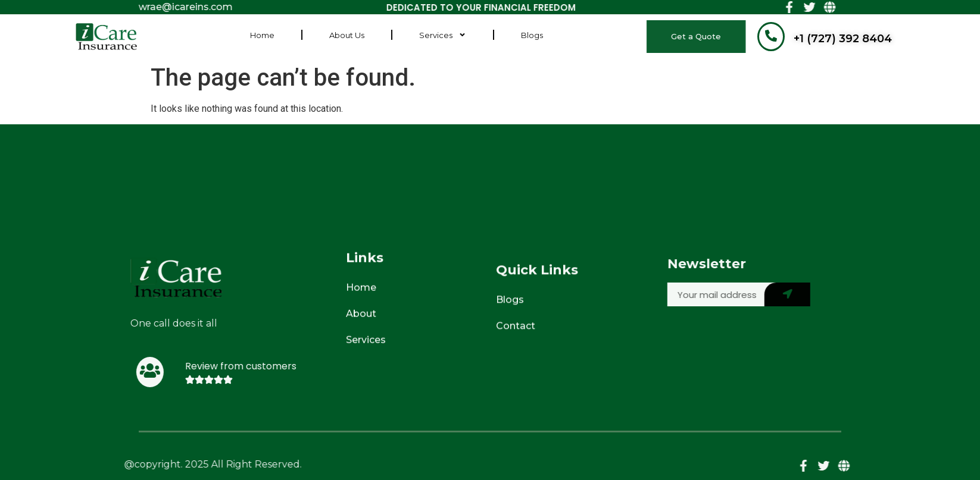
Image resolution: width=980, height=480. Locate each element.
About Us (347, 27)
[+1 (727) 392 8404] (771, 37)
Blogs (532, 27)
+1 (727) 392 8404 (843, 39)
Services (443, 28)
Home (262, 27)
